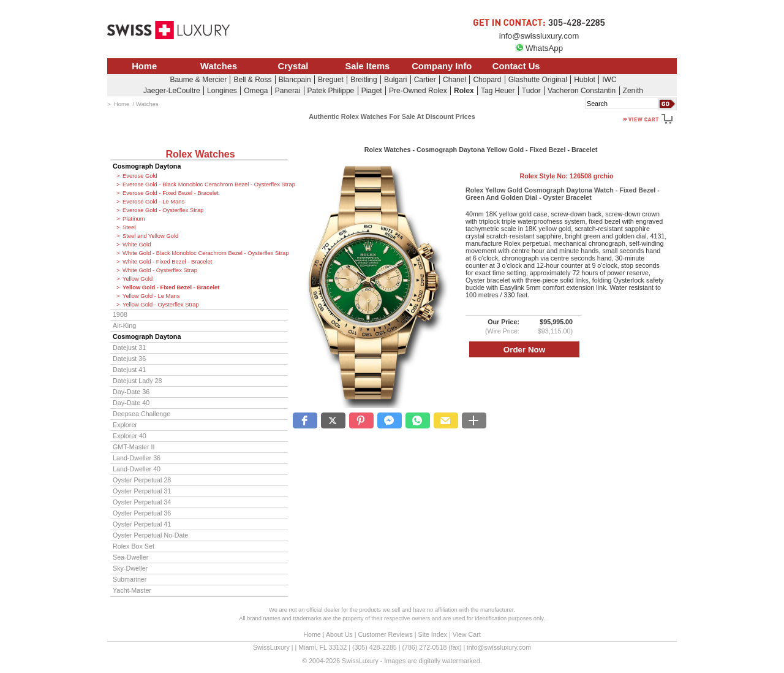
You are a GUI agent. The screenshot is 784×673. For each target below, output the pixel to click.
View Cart (467, 634)
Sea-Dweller (130, 557)
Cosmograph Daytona (147, 166)
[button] (305, 420)
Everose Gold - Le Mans (153, 202)
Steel (129, 227)
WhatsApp (539, 48)
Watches (219, 66)
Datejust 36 (129, 359)
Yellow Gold (138, 279)
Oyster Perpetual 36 (142, 513)
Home (144, 66)
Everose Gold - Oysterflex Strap (163, 210)
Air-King (124, 325)
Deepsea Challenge (141, 414)
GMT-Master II (134, 447)
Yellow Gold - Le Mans (151, 296)
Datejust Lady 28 (137, 381)
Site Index (433, 634)
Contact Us (516, 66)
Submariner (130, 579)
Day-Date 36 (131, 392)
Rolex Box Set (134, 546)
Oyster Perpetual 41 (142, 524)
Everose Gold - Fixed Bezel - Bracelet (171, 193)
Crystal (293, 66)
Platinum (134, 219)
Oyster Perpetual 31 (142, 491)
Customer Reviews (385, 634)
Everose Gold (140, 176)
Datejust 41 (129, 370)
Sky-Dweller (130, 568)
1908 (120, 314)
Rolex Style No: (566, 176)
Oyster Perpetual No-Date (150, 535)
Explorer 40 (130, 436)
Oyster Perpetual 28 (142, 480)
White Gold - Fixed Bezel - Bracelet (167, 262)
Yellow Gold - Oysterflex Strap (161, 305)
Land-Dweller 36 (137, 458)
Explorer (125, 425)
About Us (339, 634)
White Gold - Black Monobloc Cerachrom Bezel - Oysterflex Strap (205, 253)
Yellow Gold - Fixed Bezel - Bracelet (171, 287)
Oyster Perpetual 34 (142, 502)
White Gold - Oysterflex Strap (160, 270)
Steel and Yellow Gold (150, 236)
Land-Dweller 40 (137, 469)
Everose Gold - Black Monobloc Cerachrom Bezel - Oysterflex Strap (205, 184)
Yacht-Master (132, 590)
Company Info (442, 66)
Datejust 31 (129, 348)
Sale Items (367, 66)
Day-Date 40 (131, 403)
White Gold (137, 245)
